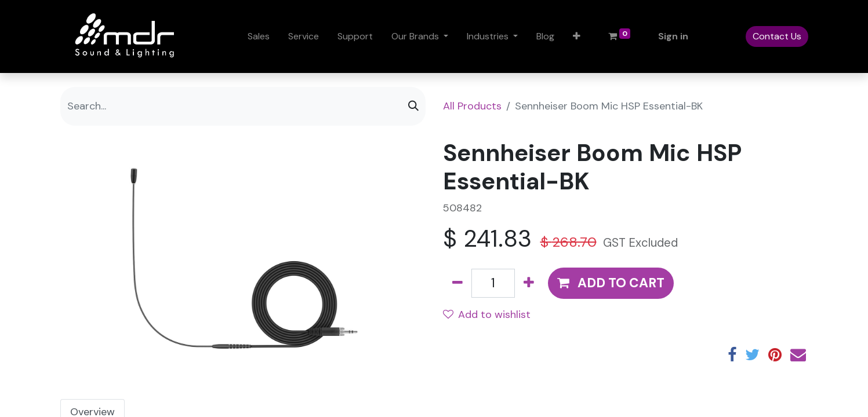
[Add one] (529, 283)
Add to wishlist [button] (487, 314)
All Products (472, 106)
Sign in (673, 36)
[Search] (413, 106)
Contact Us (777, 36)
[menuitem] (259, 36)
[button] (577, 36)
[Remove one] (457, 283)
